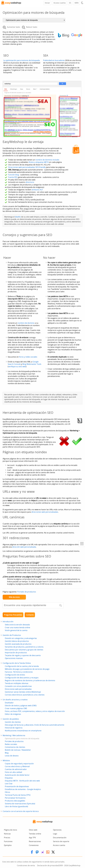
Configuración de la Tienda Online (17, 663)
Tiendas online (35, 834)
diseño (18, 217)
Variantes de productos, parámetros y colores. (24, 647)
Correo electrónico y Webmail (17, 766)
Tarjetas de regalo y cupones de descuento (23, 655)
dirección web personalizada (24, 547)
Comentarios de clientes (15, 747)
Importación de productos (16, 653)
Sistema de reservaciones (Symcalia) (20, 804)
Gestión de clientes (13, 722)
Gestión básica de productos (17, 641)
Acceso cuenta (59, 3)
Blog (7, 753)
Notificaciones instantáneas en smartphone (23, 731)
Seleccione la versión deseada (17, 625)
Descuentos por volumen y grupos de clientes (24, 650)
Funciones (8, 841)
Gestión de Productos (12, 635)
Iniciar (47, 3)
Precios (7, 838)
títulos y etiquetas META (39, 162)
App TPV (32, 838)
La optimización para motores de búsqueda (22, 60)
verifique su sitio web (17, 367)
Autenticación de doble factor (17, 775)
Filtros (7, 792)
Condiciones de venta (26, 865)
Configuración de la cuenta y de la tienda (22, 666)
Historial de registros (14, 728)
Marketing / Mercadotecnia (14, 735)
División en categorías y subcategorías (21, 638)
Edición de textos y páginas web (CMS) (21, 706)
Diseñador (9, 703)
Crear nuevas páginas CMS (16, 708)
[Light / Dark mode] (83, 3)
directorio (30, 182)
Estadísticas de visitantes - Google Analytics (23, 789)
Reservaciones (35, 841)
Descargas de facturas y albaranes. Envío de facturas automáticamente (35, 725)
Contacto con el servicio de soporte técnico (21, 811)
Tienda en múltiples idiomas (17, 683)
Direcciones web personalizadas (18, 689)
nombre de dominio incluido (47, 160)
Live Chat (9, 784)
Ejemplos (8, 845)
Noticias (7, 834)
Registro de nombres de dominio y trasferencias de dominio (30, 680)
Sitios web (33, 830)
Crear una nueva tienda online (17, 627)
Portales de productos (27, 592)
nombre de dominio (26, 323)
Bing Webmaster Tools (32, 364)
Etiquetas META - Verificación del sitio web (22, 781)
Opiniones (57, 830)
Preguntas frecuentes (13, 615)
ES (70, 3)
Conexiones (34, 845)
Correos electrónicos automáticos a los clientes (25, 695)
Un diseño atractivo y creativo (15, 700)
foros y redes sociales (28, 357)
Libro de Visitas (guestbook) (16, 806)
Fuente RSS (13, 177)
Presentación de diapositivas (17, 786)
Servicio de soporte (61, 841)
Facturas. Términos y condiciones (19, 672)
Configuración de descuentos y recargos (22, 678)
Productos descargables (15, 801)
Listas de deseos (12, 756)
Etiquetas (9, 778)
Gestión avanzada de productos (18, 644)
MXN (77, 3)
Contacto (30, 615)
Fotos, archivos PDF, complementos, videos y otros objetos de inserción (35, 711)
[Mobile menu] (82, 544)
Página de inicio (11, 830)
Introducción (8, 622)
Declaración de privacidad (48, 865)
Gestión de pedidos (11, 719)
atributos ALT (37, 190)
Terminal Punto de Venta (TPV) (18, 795)
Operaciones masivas (14, 658)
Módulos (6, 760)
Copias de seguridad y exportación (19, 764)
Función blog (14, 175)
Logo (55, 834)
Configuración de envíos (15, 675)
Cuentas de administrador (16, 769)
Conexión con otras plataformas (18, 686)
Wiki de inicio (14, 597)
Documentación (60, 838)
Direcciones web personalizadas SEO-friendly (27, 167)
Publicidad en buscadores (54, 60)
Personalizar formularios (15, 798)
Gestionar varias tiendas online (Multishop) (23, 692)
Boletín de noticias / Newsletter (18, 750)
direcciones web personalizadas (45, 512)
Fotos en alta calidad (13, 772)
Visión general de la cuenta (16, 630)
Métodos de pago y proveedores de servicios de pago (27, 669)
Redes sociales (11, 744)
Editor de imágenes (13, 714)
